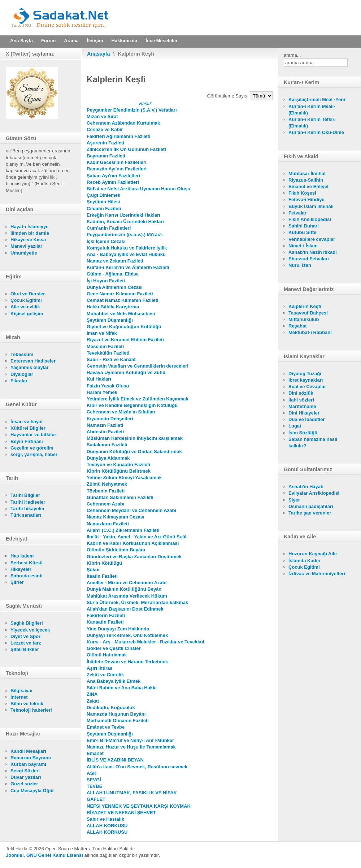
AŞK (92, 773)
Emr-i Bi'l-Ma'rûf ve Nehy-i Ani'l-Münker (130, 740)
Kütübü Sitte (302, 232)
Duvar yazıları (26, 777)
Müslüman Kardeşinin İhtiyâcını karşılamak (135, 438)
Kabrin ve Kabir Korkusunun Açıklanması (133, 543)
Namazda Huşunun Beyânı (116, 714)
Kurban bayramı (28, 764)
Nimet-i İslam (303, 246)
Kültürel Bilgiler (28, 428)
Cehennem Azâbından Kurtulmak (123, 123)
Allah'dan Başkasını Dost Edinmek (125, 609)
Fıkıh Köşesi (302, 193)
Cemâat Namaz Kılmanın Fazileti (123, 300)
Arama (71, 41)
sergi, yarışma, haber (34, 454)
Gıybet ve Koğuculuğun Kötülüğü (124, 327)
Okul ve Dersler (28, 294)
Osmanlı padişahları (311, 506)
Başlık (145, 103)
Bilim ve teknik (27, 704)
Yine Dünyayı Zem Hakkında (118, 629)
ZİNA (92, 694)
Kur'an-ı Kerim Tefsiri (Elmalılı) (312, 123)
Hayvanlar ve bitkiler (33, 435)
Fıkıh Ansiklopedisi (310, 219)
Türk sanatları (26, 515)
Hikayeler (21, 569)
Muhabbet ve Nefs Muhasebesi (121, 314)
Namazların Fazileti (108, 524)
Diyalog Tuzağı (305, 374)
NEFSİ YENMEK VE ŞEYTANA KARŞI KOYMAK (139, 806)
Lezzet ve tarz (26, 643)
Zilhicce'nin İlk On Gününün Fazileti (126, 149)
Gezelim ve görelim (32, 448)
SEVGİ (94, 780)
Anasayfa (99, 54)
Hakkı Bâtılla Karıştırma (113, 307)
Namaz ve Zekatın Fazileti (115, 261)
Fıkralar (19, 381)
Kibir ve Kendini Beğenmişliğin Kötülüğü (132, 405)
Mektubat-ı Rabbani (310, 332)
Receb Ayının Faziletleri (113, 182)
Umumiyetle (24, 253)
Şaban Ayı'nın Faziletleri (113, 176)
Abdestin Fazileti (105, 432)
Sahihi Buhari (304, 226)
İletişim (95, 41)
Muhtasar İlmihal (307, 173)
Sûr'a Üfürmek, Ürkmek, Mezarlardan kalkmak (137, 602)
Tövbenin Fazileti (106, 491)
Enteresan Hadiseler (33, 361)
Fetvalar (297, 213)
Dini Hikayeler (304, 413)
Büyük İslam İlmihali (311, 206)
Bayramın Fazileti (106, 156)
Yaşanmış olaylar (30, 367)
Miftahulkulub (304, 319)
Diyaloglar (22, 374)
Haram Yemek (102, 392)
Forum (48, 41)
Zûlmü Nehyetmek (107, 484)
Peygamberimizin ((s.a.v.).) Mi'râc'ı (125, 235)
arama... (292, 55)
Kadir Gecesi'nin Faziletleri (117, 162)
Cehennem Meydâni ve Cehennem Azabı (131, 510)
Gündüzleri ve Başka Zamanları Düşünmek (134, 557)
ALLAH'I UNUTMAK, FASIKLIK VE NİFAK (132, 793)
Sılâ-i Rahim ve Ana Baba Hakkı (122, 688)
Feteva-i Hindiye (306, 199)
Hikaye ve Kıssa (28, 240)
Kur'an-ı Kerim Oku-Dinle (316, 132)
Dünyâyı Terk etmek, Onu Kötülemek (127, 635)
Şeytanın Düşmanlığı (110, 734)
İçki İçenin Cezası (106, 241)
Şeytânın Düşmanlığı (110, 320)
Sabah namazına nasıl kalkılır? (313, 442)
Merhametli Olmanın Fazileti (118, 721)
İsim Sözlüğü (303, 433)
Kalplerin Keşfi (305, 306)
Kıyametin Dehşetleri (110, 419)
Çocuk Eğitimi (26, 300)
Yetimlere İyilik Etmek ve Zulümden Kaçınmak (138, 399)
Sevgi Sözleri (25, 771)
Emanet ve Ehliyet (308, 186)
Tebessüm (22, 354)
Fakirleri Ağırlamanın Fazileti (119, 136)
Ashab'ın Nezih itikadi (313, 252)
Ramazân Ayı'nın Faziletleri (117, 169)
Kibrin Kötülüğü (104, 563)
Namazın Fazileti (105, 425)
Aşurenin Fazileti (105, 143)
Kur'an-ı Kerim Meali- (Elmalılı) (312, 110)
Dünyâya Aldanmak (108, 458)
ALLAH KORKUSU (107, 826)
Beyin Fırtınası (27, 441)
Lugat (295, 426)
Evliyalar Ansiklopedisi (314, 493)
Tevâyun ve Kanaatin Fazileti (118, 465)
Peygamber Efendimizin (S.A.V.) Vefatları (132, 110)
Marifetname (302, 406)
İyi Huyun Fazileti (106, 281)
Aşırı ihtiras (100, 668)
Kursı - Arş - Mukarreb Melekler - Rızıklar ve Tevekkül (145, 642)
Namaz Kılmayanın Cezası (116, 517)
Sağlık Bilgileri (27, 623)
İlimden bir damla (30, 233)
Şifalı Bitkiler (25, 649)
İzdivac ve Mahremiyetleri (317, 574)
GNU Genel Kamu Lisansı (55, 855)
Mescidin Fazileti (105, 346)
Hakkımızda (125, 41)
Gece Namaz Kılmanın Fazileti (120, 294)
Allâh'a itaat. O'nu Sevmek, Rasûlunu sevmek (137, 767)
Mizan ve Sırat (102, 116)
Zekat (93, 701)
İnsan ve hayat (27, 422)
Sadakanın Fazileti (107, 445)
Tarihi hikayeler (27, 509)
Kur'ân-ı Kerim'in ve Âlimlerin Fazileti (128, 267)
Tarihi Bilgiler (25, 495)
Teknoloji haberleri (31, 710)
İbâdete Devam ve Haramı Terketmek (127, 662)
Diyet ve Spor (25, 636)
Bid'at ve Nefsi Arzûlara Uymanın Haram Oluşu (138, 189)
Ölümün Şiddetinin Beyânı (116, 550)
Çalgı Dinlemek (103, 195)
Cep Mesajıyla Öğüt (32, 791)
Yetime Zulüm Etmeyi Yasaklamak (124, 478)
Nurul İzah (300, 265)
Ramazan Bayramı (31, 758)
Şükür (93, 570)
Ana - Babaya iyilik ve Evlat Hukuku (126, 254)
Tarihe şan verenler (310, 513)
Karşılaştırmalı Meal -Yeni (317, 99)
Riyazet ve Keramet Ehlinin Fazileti (125, 340)
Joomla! (15, 855)
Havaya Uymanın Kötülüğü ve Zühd (126, 372)
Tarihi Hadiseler (28, 502)
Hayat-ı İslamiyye (30, 227)
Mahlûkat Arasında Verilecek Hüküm (127, 596)
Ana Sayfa (21, 41)
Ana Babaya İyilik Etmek (114, 681)
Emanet (95, 753)
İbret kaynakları (306, 380)
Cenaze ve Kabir (105, 129)
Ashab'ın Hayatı (306, 487)
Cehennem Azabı (105, 504)
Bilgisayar (22, 691)
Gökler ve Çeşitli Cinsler (114, 648)
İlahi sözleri (301, 400)
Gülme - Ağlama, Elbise (113, 274)
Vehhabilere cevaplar (312, 239)
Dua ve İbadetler (306, 419)
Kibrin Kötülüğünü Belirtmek (119, 471)
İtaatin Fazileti (102, 576)
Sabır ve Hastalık (105, 819)
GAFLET (96, 799)
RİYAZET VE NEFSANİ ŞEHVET (121, 813)
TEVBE (94, 786)
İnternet (19, 697)
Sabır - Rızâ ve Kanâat (111, 359)
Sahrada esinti (27, 576)
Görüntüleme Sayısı (229, 96)
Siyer (294, 500)
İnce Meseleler (162, 41)
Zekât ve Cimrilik (105, 675)
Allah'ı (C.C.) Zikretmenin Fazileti (123, 530)
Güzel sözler (24, 784)
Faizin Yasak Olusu (108, 386)
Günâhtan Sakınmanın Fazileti (120, 497)
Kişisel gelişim (27, 314)
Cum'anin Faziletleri (109, 228)
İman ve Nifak (102, 333)
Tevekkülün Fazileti (108, 353)
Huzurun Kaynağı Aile (313, 554)
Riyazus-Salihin (306, 180)
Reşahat (298, 326)
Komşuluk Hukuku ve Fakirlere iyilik (127, 248)
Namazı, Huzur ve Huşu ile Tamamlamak (131, 747)
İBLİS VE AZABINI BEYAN (115, 760)
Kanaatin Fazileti (105, 622)
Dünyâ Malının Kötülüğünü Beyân (124, 589)
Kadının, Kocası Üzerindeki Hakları (125, 222)
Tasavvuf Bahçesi (308, 313)
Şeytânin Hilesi (103, 202)
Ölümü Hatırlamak (107, 655)
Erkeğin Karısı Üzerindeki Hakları (123, 215)
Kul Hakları (99, 379)
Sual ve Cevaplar (307, 387)
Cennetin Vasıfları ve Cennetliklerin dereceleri (138, 366)
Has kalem (22, 556)
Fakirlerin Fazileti (106, 615)
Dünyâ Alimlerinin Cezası (115, 287)
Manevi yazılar (26, 246)
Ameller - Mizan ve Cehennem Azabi (127, 583)
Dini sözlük (301, 393)
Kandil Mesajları (28, 751)
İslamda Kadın (304, 561)
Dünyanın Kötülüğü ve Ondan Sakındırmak (134, 452)
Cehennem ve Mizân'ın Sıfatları (121, 412)
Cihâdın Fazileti (104, 209)
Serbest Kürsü (27, 563)
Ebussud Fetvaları (309, 259)
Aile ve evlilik (25, 307)
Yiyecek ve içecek (30, 630)
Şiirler (17, 582)
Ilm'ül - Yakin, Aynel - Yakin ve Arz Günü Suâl (136, 537)
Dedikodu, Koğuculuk (111, 708)
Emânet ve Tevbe (106, 727)
